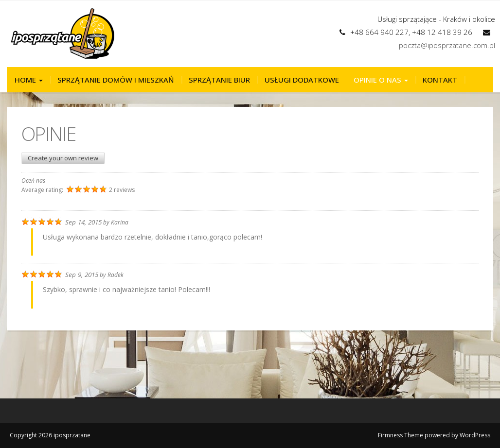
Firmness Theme (401, 435)
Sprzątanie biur (219, 80)
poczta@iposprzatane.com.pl (447, 45)
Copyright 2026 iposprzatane (50, 435)
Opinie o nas (381, 80)
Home (29, 80)
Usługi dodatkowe (302, 80)
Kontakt (440, 80)
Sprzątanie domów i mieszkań (116, 80)
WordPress (475, 435)
